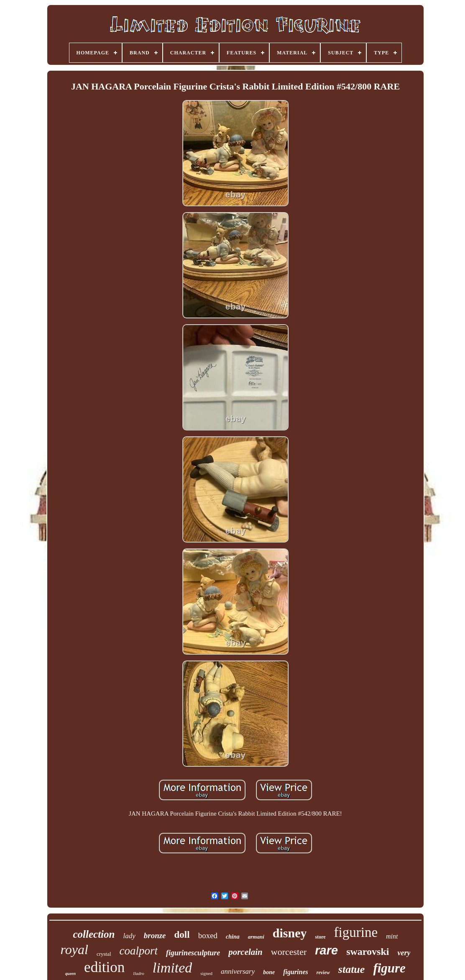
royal (74, 949)
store (320, 937)
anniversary (238, 971)
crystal (104, 954)
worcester (289, 952)
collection (94, 934)
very (404, 953)
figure (389, 968)
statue (352, 969)
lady (129, 936)
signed (206, 973)
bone (269, 972)
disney (290, 933)
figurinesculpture (193, 953)
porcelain (245, 952)
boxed (208, 935)
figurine (356, 932)
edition (104, 967)
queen (70, 974)
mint (392, 936)
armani (256, 937)
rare (326, 950)
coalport (139, 951)
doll (182, 935)
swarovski (368, 952)
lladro (139, 973)
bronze (155, 935)
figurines (296, 972)
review (323, 972)
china (233, 937)
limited (172, 968)
